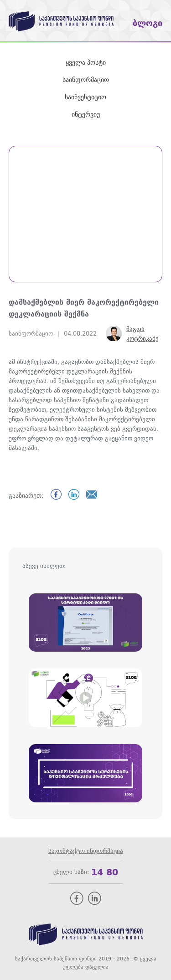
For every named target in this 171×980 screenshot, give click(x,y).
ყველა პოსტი (86, 62)
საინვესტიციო (85, 97)
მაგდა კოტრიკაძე (142, 334)
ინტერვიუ (86, 114)
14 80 (105, 872)
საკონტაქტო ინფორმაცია (86, 851)
